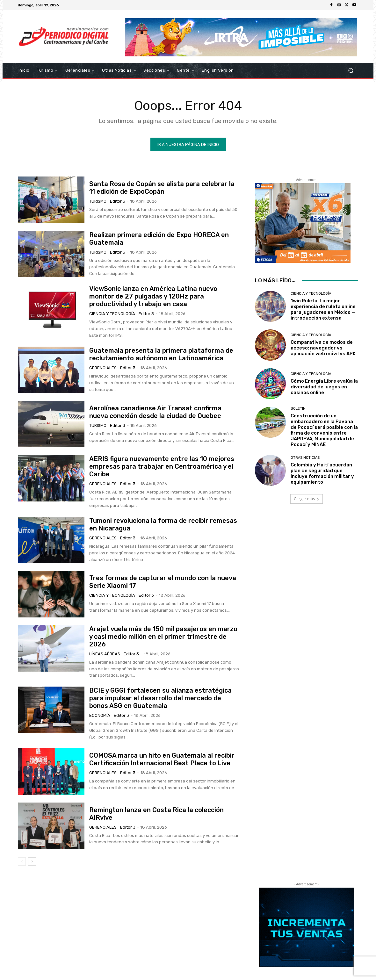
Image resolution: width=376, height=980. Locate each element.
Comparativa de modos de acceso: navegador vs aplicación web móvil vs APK (323, 348)
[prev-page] (22, 861)
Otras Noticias (305, 458)
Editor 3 (118, 201)
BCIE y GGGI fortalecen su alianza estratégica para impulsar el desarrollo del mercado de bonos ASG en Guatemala (160, 698)
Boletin (298, 408)
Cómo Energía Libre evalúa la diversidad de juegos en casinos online (324, 386)
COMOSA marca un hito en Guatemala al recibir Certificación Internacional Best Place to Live (162, 759)
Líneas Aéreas (105, 654)
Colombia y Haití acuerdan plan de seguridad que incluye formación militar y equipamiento (322, 473)
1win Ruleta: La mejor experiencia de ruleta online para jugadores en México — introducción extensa (323, 309)
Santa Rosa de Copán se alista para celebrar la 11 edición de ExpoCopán (162, 188)
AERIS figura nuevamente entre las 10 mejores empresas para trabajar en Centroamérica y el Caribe (162, 466)
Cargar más (307, 499)
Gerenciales (103, 368)
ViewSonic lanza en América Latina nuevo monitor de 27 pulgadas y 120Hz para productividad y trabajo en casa (153, 296)
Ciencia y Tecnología (112, 314)
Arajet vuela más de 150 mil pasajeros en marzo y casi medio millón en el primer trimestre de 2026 (163, 637)
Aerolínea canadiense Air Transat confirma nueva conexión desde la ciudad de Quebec (155, 412)
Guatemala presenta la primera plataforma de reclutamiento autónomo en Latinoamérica (161, 354)
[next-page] (32, 861)
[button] (351, 71)
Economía (100, 715)
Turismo (98, 201)
